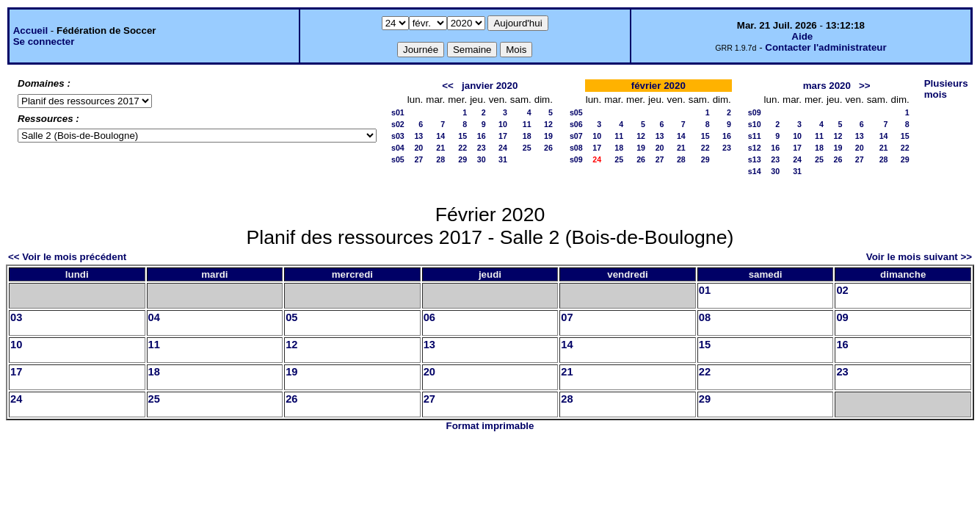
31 (503, 159)
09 (842, 317)
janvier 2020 (490, 86)
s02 (398, 124)
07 (567, 317)
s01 (398, 112)
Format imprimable (490, 426)
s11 (755, 136)
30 (482, 159)
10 (503, 124)
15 (462, 136)
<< (448, 86)
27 (418, 159)
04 (154, 317)
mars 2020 (827, 86)
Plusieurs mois (946, 89)
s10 (755, 124)
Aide (802, 36)
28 (440, 159)
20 (418, 148)
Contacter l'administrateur (825, 47)
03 (16, 317)
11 (527, 124)
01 (705, 290)
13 (418, 136)
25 (527, 148)
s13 (755, 159)
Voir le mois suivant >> (919, 257)
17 (503, 136)
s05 (398, 159)
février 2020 (658, 86)
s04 (398, 148)
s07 (576, 136)
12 (548, 124)
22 (462, 148)
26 (548, 148)
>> (865, 86)
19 (548, 136)
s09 (576, 159)
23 (482, 148)
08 (705, 317)
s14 (755, 171)
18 (527, 136)
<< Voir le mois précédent (67, 257)
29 (462, 159)
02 (842, 290)
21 (440, 148)
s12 (755, 148)
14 (440, 136)
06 (429, 317)
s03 (398, 136)
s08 (576, 148)
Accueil (30, 30)
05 (291, 317)
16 (482, 136)
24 (503, 148)
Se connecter (44, 42)
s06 (576, 124)
